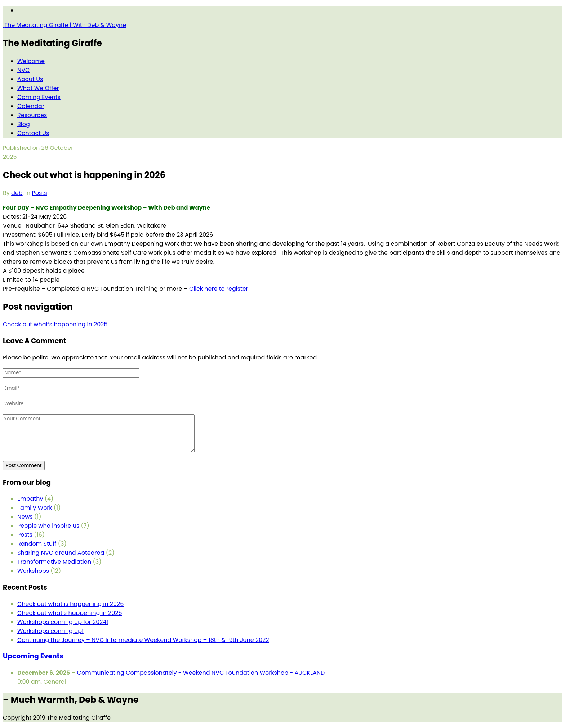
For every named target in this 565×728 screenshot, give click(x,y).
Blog (24, 124)
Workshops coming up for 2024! (63, 622)
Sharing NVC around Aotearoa (61, 553)
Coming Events (39, 97)
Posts (40, 193)
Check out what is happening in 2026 (70, 604)
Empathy (30, 499)
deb (17, 193)
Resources (32, 115)
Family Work (35, 508)
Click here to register (219, 289)
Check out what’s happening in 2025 (70, 613)
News (25, 517)
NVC (23, 70)
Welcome (31, 61)
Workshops (33, 571)
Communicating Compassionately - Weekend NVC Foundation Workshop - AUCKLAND (201, 673)
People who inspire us (48, 526)
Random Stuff (37, 544)
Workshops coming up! (50, 631)
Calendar (31, 106)
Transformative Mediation (54, 562)
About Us (30, 79)
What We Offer (38, 88)
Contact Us (33, 133)
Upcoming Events (33, 656)
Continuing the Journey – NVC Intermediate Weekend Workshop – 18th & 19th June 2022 (143, 640)
